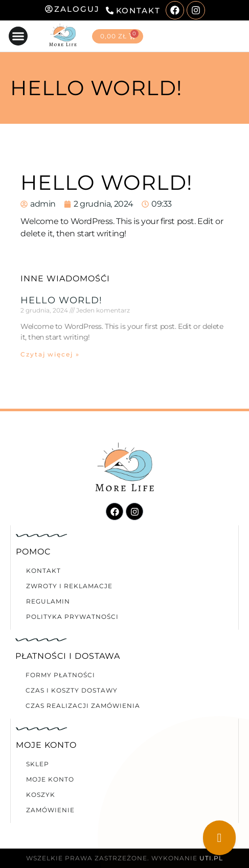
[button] (18, 36)
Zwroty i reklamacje (69, 586)
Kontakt (43, 571)
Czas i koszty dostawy (72, 690)
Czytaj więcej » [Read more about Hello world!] (50, 354)
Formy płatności (60, 675)
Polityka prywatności (72, 617)
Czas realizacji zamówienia (83, 706)
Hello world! (61, 300)
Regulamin (48, 601)
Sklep (38, 764)
